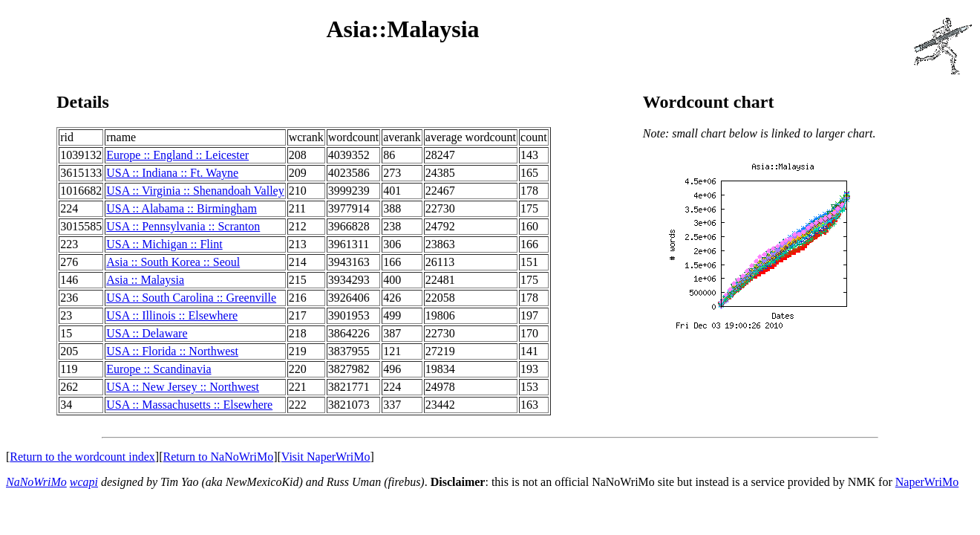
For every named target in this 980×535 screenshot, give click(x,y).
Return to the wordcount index (82, 457)
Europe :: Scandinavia (159, 369)
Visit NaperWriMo (326, 457)
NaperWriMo (927, 482)
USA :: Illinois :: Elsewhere (172, 315)
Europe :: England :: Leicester (177, 155)
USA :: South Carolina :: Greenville (191, 298)
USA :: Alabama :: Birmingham (182, 208)
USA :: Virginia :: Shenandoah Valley (195, 191)
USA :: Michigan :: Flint (164, 244)
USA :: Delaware (147, 333)
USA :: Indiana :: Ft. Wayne (172, 173)
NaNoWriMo (36, 482)
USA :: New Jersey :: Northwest (183, 387)
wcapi (84, 482)
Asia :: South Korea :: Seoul (173, 262)
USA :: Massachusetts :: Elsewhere (189, 405)
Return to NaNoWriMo (219, 457)
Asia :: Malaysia (145, 280)
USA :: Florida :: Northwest (172, 351)
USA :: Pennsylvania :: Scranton (183, 226)
